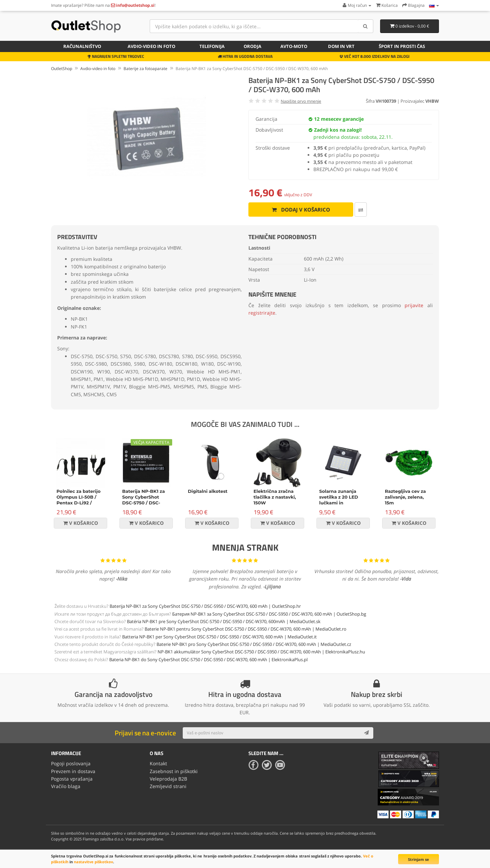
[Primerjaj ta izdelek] (361, 210)
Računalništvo (82, 46)
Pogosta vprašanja (72, 779)
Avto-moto (294, 46)
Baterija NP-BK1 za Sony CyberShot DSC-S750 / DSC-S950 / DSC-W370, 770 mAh (143, 503)
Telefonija (212, 46)
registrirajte (262, 313)
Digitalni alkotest (208, 491)
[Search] (366, 26)
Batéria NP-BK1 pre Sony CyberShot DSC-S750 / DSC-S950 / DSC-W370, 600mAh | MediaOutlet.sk (224, 621)
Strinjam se (419, 859)
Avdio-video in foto (151, 46)
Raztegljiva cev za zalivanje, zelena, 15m (405, 497)
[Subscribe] (366, 733)
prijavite (414, 305)
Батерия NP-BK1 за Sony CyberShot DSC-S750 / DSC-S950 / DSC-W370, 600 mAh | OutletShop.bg (269, 614)
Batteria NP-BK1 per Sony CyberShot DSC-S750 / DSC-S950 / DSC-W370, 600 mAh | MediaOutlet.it (219, 637)
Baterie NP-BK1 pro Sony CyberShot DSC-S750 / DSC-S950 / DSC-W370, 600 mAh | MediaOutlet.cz (254, 644)
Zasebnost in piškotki (174, 771)
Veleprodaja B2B (168, 779)
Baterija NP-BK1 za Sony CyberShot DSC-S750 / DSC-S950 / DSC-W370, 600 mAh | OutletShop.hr (205, 606)
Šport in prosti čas (402, 46)
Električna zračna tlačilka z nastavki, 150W (275, 497)
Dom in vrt (341, 46)
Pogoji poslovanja (71, 763)
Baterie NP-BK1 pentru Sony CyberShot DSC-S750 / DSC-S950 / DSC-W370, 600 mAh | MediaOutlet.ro (246, 629)
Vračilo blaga (66, 786)
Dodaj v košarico (301, 210)
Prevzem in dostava (73, 771)
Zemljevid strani (168, 786)
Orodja (252, 46)
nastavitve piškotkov (93, 862)
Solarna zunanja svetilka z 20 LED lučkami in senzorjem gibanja (341, 500)
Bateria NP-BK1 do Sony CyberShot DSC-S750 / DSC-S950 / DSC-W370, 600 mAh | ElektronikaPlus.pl (208, 660)
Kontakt (158, 763)
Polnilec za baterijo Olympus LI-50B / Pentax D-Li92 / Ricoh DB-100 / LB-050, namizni (78, 503)
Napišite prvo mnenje (301, 101)
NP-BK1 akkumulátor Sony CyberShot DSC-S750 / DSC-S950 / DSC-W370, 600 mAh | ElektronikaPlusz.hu (261, 652)
